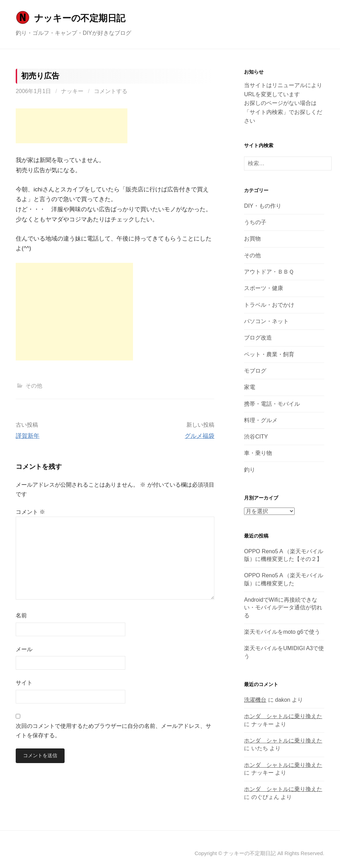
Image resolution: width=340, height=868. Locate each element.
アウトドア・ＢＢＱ (269, 272)
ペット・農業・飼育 (269, 354)
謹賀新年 (28, 436)
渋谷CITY (256, 437)
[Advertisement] (72, 126)
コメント (30, 512)
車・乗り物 (258, 453)
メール (24, 649)
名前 (21, 615)
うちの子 (255, 222)
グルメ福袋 (199, 436)
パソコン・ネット (266, 321)
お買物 (252, 239)
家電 (250, 387)
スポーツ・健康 (264, 288)
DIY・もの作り (263, 206)
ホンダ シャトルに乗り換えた (283, 716)
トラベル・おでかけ (269, 305)
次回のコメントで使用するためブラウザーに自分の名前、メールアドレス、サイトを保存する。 (113, 731)
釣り (250, 470)
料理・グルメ (261, 420)
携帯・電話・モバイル (272, 404)
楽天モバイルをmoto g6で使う (282, 632)
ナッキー (72, 91)
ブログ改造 (258, 338)
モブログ (255, 371)
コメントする (111, 91)
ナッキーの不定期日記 (80, 18)
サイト (24, 683)
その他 (34, 386)
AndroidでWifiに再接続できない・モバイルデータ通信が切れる (283, 608)
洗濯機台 (255, 700)
